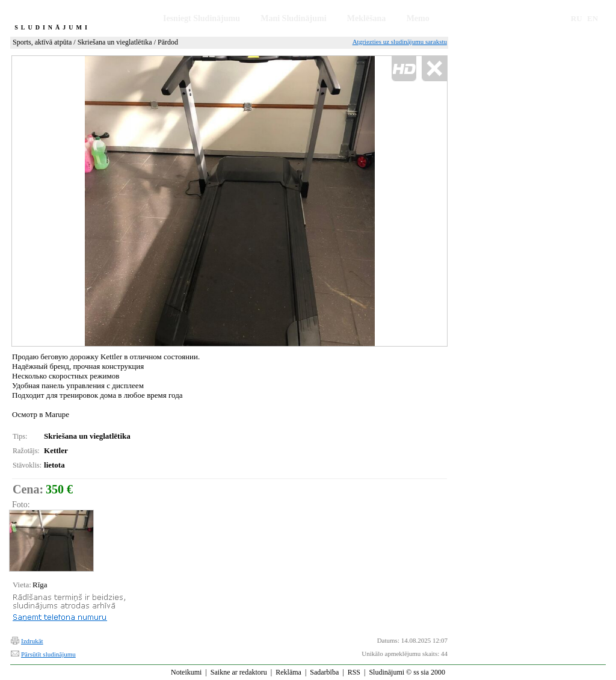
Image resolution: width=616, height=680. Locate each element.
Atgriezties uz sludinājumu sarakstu (400, 42)
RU (577, 18)
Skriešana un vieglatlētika (115, 42)
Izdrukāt (32, 641)
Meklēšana (367, 18)
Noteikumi (186, 672)
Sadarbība (324, 672)
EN (593, 18)
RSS (354, 672)
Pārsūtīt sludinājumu (48, 654)
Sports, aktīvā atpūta (42, 42)
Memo (418, 18)
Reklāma (288, 672)
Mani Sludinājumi (293, 18)
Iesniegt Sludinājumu (202, 18)
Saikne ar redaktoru (239, 672)
